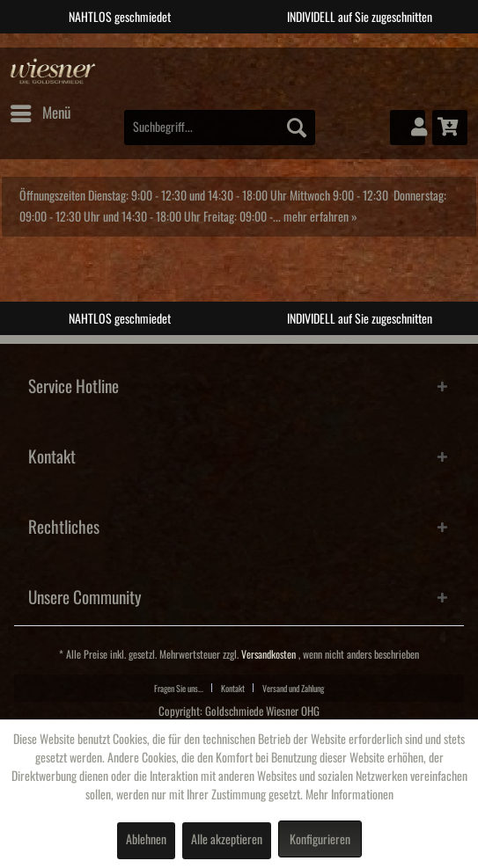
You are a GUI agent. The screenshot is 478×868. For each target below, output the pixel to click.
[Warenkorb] (450, 128)
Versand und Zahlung (293, 689)
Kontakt (233, 689)
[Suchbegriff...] (220, 128)
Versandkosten (268, 655)
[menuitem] (40, 113)
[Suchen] (297, 128)
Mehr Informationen (349, 795)
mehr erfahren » (320, 217)
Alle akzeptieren (227, 840)
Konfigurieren (320, 840)
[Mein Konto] (408, 128)
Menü (40, 110)
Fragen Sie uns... (179, 689)
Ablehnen (146, 840)
